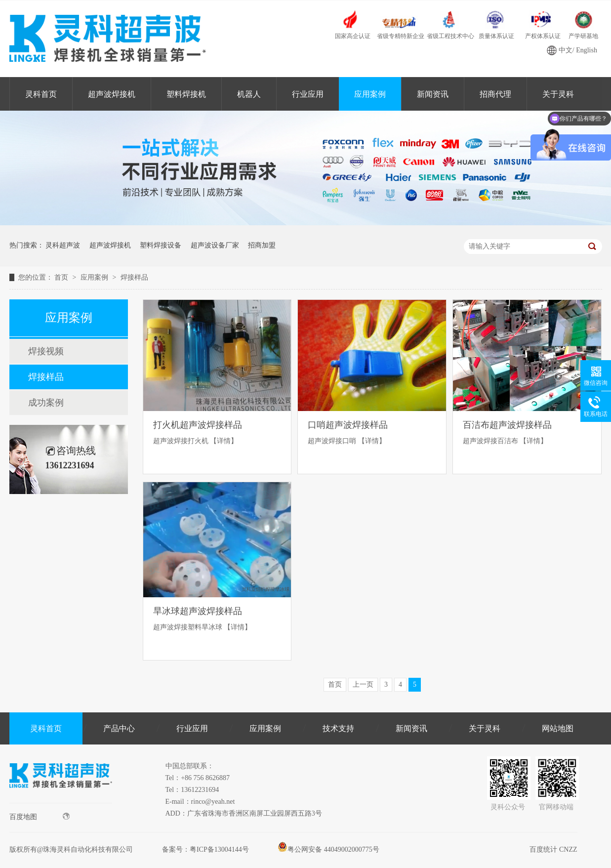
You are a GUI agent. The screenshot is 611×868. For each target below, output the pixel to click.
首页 (62, 277)
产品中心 (119, 728)
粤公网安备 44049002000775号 (328, 849)
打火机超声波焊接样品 (198, 425)
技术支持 (338, 728)
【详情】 (224, 441)
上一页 (363, 684)
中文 (566, 50)
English (587, 50)
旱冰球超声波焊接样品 (198, 611)
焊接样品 (134, 277)
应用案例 (370, 94)
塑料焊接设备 (161, 245)
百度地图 (40, 817)
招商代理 (495, 94)
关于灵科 (485, 728)
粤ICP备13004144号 (219, 849)
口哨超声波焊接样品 (348, 425)
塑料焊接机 (186, 94)
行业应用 (308, 94)
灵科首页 (41, 94)
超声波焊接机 (112, 94)
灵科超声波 (63, 245)
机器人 (249, 94)
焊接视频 (46, 351)
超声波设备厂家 (215, 245)
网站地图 (558, 728)
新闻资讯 (433, 94)
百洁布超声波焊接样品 (507, 425)
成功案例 (46, 403)
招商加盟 (262, 245)
